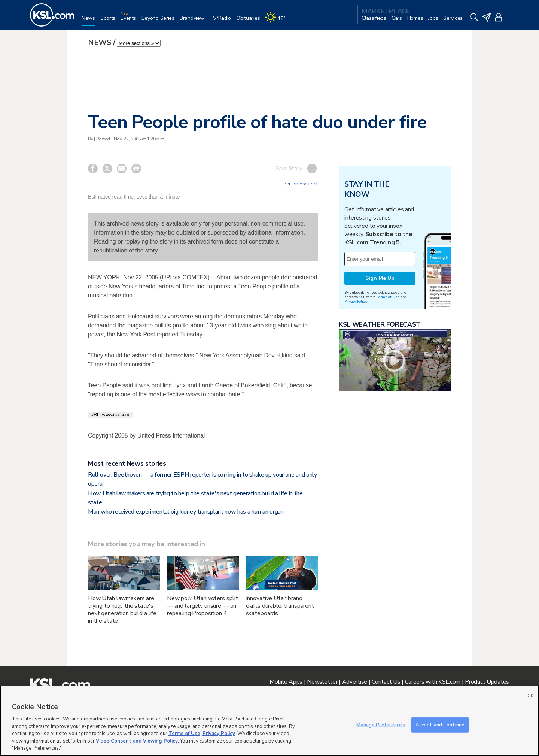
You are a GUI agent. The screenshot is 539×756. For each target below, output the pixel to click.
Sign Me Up (380, 278)
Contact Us (386, 682)
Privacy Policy (355, 301)
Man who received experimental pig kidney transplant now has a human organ (186, 512)
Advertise (355, 682)
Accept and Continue (440, 725)
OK (530, 696)
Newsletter (322, 682)
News (100, 43)
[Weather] (278, 21)
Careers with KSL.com (433, 682)
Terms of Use (388, 297)
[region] (269, 721)
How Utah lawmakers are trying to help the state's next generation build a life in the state (122, 610)
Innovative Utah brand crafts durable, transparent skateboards (280, 606)
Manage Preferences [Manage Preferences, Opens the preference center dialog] (380, 725)
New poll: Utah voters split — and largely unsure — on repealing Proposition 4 (202, 606)
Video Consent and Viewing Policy (137, 741)
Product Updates (487, 682)
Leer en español (299, 184)
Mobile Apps (286, 682)
